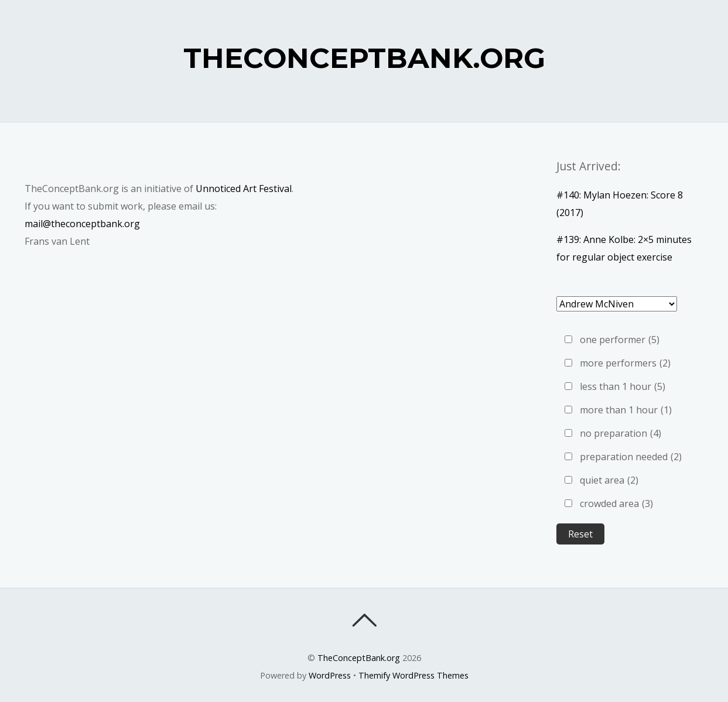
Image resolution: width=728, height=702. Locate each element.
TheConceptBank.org (359, 658)
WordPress (330, 675)
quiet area (609, 480)
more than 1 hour (626, 410)
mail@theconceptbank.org (82, 224)
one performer (620, 340)
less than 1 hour (623, 386)
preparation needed (631, 457)
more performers (625, 363)
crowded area (616, 504)
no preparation (621, 433)
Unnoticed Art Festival (244, 189)
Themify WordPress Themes (413, 675)
